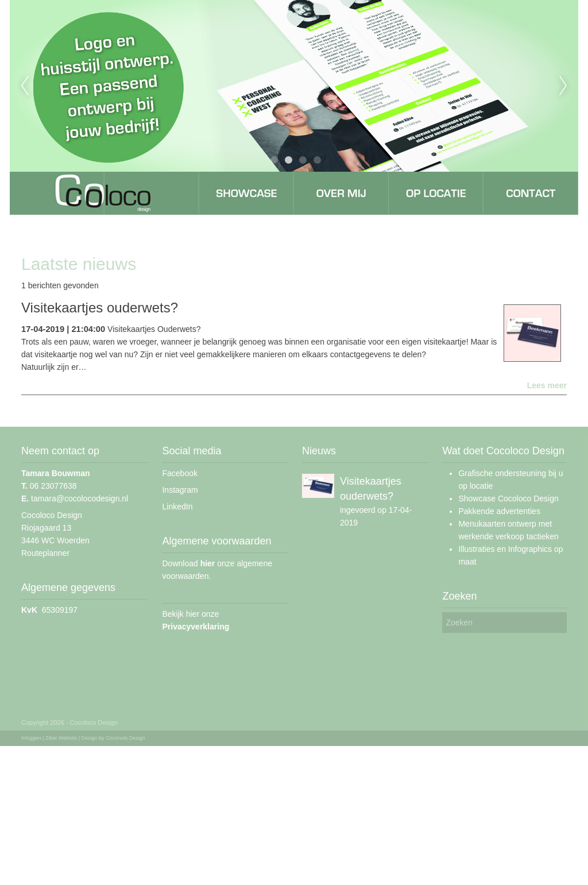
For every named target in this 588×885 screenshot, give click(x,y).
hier (208, 563)
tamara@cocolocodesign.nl (75, 498)
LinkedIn (177, 507)
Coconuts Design (125, 738)
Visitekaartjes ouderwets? (100, 308)
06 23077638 (49, 486)
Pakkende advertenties (499, 511)
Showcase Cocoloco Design (508, 498)
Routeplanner (45, 553)
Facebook (179, 473)
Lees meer (547, 385)
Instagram (180, 490)
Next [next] (563, 86)
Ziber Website (61, 738)
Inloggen (31, 738)
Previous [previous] (25, 86)
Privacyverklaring (196, 627)
